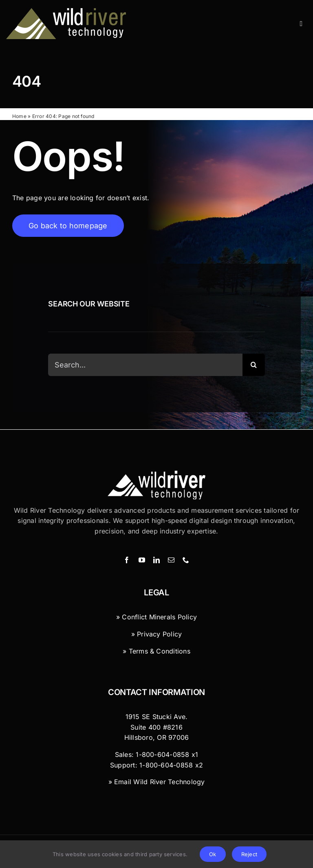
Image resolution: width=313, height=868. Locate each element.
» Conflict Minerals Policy (156, 617)
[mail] (171, 560)
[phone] (186, 560)
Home (19, 117)
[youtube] (142, 560)
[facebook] (127, 560)
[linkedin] (156, 560)
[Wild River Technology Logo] (156, 474)
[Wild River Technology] (67, 11)
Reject (249, 854)
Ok (213, 854)
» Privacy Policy (157, 634)
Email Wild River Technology (159, 782)
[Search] (254, 366)
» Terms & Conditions (156, 651)
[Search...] (145, 366)
